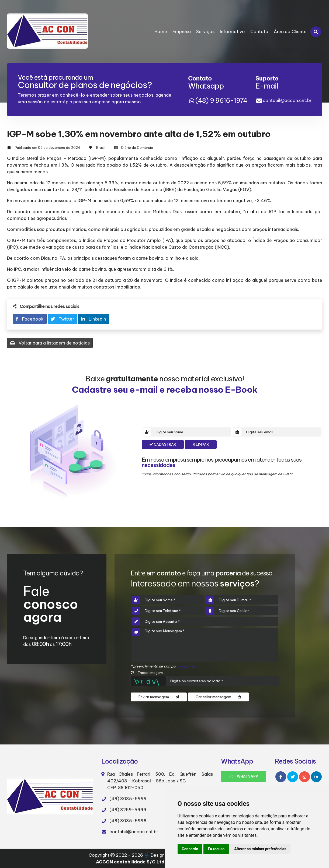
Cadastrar (163, 444)
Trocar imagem (147, 673)
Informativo (232, 31)
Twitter (62, 319)
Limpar (201, 444)
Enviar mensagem (159, 697)
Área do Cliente (290, 31)
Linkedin (93, 319)
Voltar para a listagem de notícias (50, 343)
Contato (259, 31)
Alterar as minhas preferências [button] (260, 849)
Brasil (101, 147)
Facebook (30, 319)
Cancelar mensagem (218, 697)
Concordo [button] (190, 849)
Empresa (182, 31)
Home (161, 31)
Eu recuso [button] (216, 849)
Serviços (205, 31)
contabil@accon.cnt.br (287, 100)
